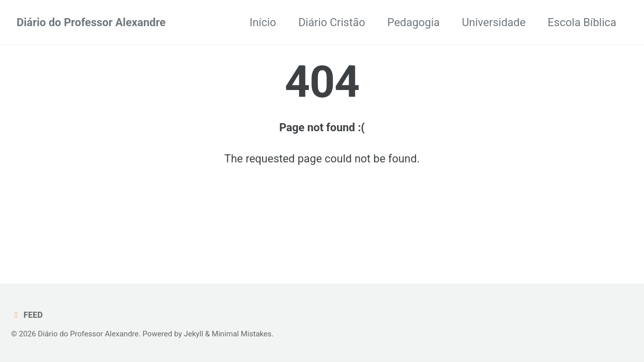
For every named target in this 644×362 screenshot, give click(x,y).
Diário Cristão (332, 22)
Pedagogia (414, 22)
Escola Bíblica (582, 22)
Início (263, 22)
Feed (27, 315)
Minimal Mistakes (242, 334)
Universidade (494, 22)
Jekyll (193, 334)
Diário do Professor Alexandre (91, 22)
